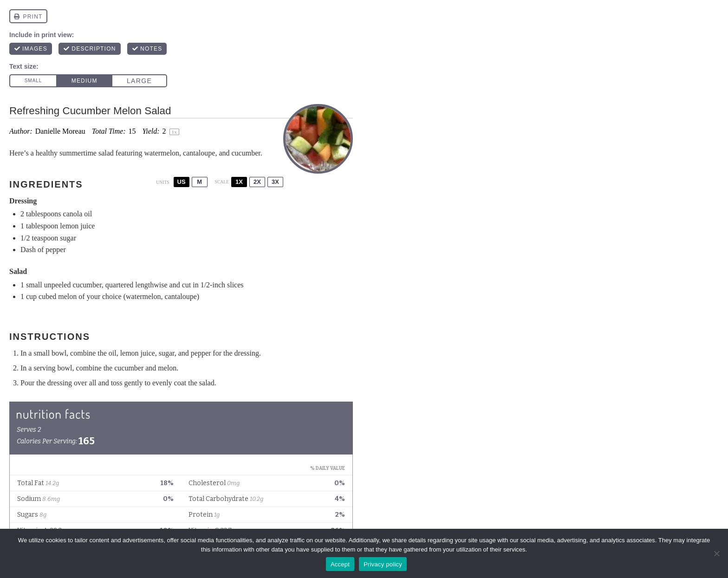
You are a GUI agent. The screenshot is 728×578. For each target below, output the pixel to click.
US (182, 182)
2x (257, 182)
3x (275, 182)
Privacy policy (383, 564)
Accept (340, 564)
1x (239, 182)
